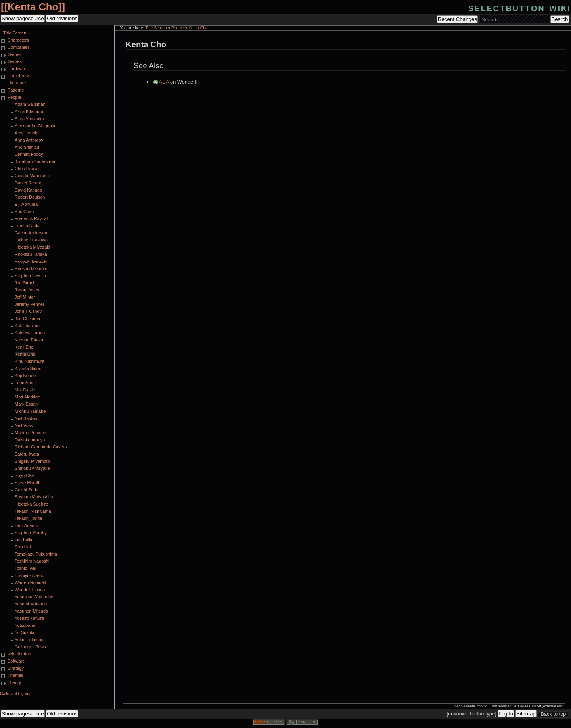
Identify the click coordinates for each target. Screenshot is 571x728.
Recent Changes (457, 19)
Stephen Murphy (31, 533)
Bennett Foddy (29, 154)
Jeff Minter (25, 297)
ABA (164, 82)
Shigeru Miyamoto (32, 461)
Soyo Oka (24, 475)
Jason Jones (27, 290)
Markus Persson (30, 433)
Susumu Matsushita (34, 497)
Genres (15, 61)
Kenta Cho (33, 7)
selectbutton (19, 654)
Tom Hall (23, 547)
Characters (18, 40)
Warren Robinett (31, 582)
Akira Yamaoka (29, 119)
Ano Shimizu (27, 147)
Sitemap (526, 714)
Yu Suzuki (24, 632)
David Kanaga (28, 190)
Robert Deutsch (30, 197)
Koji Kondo (25, 375)
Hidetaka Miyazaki (32, 247)
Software (16, 661)
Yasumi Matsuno (31, 604)
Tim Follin (24, 540)
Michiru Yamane (30, 411)
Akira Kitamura (29, 111)
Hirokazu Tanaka (31, 254)
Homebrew (18, 76)
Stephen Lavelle (30, 276)
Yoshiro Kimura (29, 618)
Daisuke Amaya (30, 440)
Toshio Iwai (25, 568)
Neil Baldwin (27, 418)
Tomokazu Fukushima (36, 554)
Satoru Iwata (27, 454)
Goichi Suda (27, 490)
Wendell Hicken (30, 590)
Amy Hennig (27, 133)
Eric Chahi (25, 211)
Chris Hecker (27, 169)
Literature (17, 83)
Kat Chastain (27, 326)
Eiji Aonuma (26, 204)
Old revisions (62, 18)
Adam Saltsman (30, 104)
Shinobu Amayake (32, 468)
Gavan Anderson (31, 233)
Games (14, 54)
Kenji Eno (24, 347)
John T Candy (28, 311)
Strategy (16, 668)
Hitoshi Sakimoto (31, 268)
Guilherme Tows (30, 647)
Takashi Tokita (28, 518)
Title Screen (156, 28)
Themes (15, 675)
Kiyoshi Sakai (28, 368)
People (178, 28)
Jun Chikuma (27, 318)
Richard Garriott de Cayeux (41, 447)
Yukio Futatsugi (30, 640)
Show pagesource (23, 18)
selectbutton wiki (520, 7)
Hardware (17, 69)
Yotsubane (25, 625)
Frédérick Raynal (31, 218)
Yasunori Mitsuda (31, 611)
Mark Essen (26, 404)
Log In (506, 714)
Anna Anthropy (29, 140)
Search (560, 19)
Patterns (16, 90)
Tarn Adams (26, 525)
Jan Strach (25, 283)
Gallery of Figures (16, 694)
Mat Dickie (25, 390)
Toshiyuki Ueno (30, 575)
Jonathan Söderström (35, 161)
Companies (19, 47)
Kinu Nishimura (30, 361)
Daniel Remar (28, 183)
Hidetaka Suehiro (31, 504)
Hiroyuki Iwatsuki (31, 261)
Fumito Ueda (27, 226)
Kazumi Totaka (29, 340)
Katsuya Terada (30, 333)
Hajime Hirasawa (31, 240)
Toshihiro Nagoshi (32, 561)
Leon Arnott (26, 383)
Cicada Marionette (32, 176)
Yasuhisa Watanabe (34, 597)
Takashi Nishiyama (33, 511)
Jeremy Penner (30, 304)
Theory (14, 682)
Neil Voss (24, 425)
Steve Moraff (27, 483)
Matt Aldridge (27, 397)
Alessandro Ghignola (35, 126)
